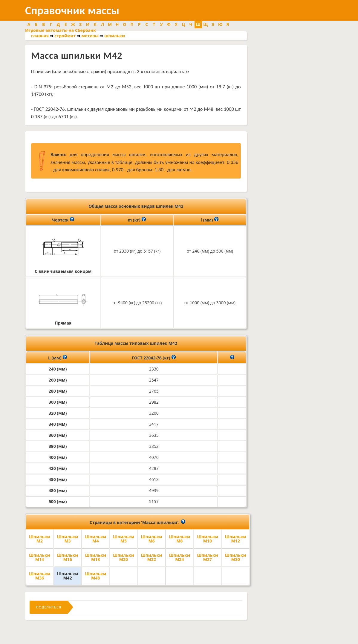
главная (40, 36)
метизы (90, 36)
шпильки (115, 36)
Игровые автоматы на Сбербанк (61, 30)
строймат (65, 36)
